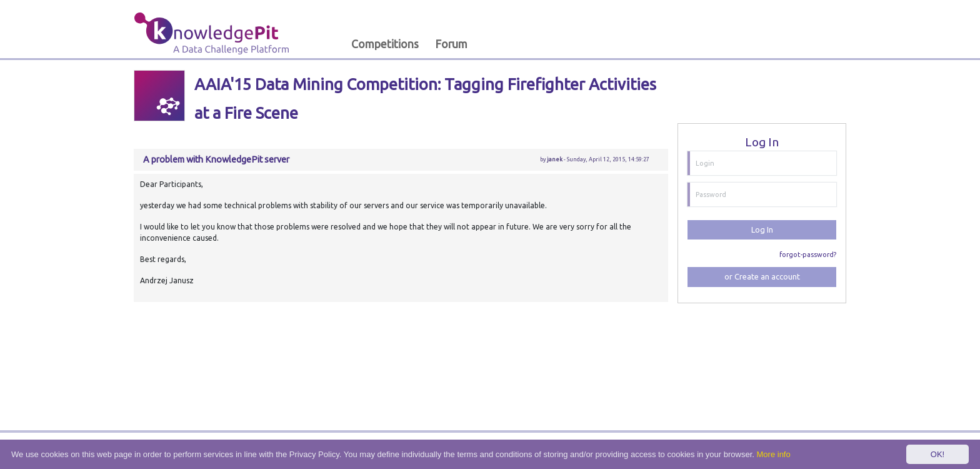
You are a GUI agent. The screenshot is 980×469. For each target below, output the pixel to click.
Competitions (385, 44)
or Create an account (762, 276)
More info (774, 454)
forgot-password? (808, 255)
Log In (762, 229)
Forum (451, 44)
